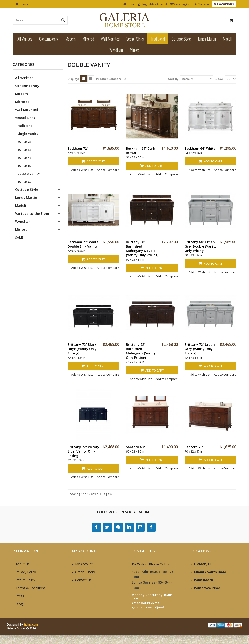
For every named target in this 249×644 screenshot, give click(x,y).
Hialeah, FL (203, 564)
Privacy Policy (26, 572)
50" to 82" (25, 182)
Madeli (227, 39)
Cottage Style (181, 39)
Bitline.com (31, 624)
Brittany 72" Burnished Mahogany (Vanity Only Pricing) (141, 351)
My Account (158, 4)
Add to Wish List (82, 170)
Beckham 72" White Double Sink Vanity (83, 244)
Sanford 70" (194, 447)
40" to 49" (25, 158)
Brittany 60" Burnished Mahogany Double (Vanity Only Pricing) (142, 249)
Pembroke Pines (207, 588)
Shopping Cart (181, 4)
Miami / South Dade (210, 572)
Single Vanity (28, 134)
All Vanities (25, 39)
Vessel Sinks (135, 39)
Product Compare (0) (111, 79)
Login (22, 4)
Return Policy (25, 580)
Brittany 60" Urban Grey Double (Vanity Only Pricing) (201, 246)
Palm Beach (204, 580)
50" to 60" (25, 166)
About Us (23, 564)
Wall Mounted (110, 39)
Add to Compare (108, 170)
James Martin (207, 39)
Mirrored (88, 39)
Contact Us (83, 580)
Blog (142, 4)
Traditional (158, 39)
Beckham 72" (78, 148)
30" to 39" (25, 150)
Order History (85, 572)
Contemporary (49, 39)
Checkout (202, 4)
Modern (70, 39)
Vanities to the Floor (32, 213)
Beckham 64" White (200, 148)
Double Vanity (29, 174)
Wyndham (116, 50)
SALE (19, 237)
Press (20, 596)
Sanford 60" (135, 447)
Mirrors (135, 50)
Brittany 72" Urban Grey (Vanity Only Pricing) (200, 349)
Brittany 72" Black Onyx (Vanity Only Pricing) (82, 349)
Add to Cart (93, 161)
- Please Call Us (151, 564)
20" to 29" (25, 142)
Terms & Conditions (31, 588)
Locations (224, 4)
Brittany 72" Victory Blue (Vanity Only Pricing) (83, 451)
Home (129, 4)
